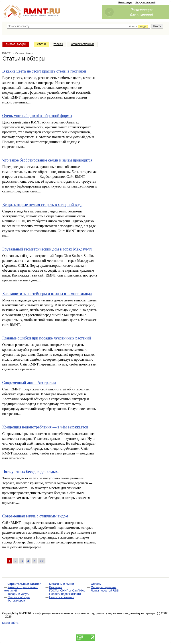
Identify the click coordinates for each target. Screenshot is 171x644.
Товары (58, 44)
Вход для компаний (145, 3)
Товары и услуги (18, 594)
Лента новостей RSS (105, 591)
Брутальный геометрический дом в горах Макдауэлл (47, 249)
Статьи (41, 44)
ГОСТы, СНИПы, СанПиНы (67, 591)
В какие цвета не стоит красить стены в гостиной (44, 71)
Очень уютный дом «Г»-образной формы (37, 116)
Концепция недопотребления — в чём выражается (45, 427)
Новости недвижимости (65, 594)
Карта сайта (10, 623)
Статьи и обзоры (19, 597)
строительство (30, 15)
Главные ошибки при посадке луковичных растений (47, 338)
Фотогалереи (16, 601)
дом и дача (53, 15)
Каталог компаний (82, 44)
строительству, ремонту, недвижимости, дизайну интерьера (115, 613)
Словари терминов (104, 587)
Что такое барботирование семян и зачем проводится (47, 160)
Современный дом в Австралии (29, 383)
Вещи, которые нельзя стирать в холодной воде (42, 205)
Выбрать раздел (16, 44)
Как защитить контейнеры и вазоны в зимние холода (47, 294)
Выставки (56, 587)
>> (42, 561)
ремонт (43, 15)
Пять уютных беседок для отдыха (31, 472)
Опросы (96, 584)
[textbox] (78, 26)
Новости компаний (62, 597)
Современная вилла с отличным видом (35, 516)
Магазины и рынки (62, 584)
